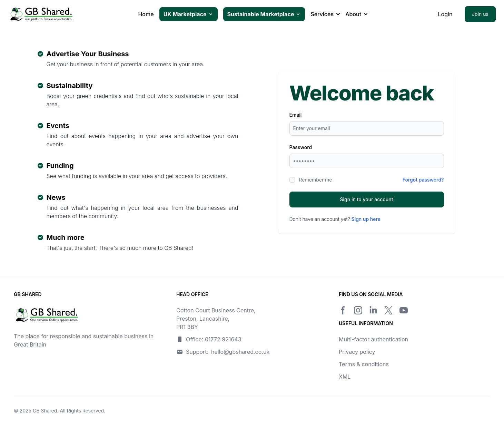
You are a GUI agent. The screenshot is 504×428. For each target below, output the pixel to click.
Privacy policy (357, 352)
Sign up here (366, 219)
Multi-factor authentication (373, 339)
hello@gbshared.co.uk (240, 352)
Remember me (316, 180)
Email (296, 115)
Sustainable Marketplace (264, 14)
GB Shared (45, 411)
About (356, 14)
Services (325, 14)
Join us (480, 14)
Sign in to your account (367, 199)
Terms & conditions (364, 364)
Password (301, 147)
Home (146, 14)
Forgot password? (423, 180)
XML (345, 377)
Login (445, 14)
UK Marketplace (189, 14)
